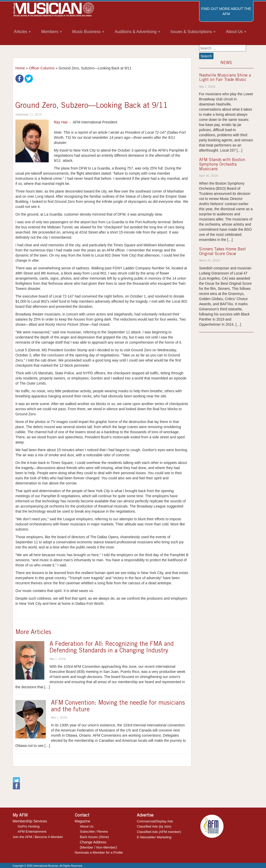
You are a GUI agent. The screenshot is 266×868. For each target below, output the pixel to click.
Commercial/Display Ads (155, 821)
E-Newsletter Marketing (154, 837)
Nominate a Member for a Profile (99, 853)
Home (20, 68)
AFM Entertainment (32, 832)
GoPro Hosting (29, 826)
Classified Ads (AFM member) (159, 832)
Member (87, 847)
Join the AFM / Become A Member (38, 837)
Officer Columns (42, 68)
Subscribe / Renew (94, 832)
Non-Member (106, 847)
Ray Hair (61, 122)
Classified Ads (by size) (154, 826)
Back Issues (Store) (94, 837)
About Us (87, 826)
